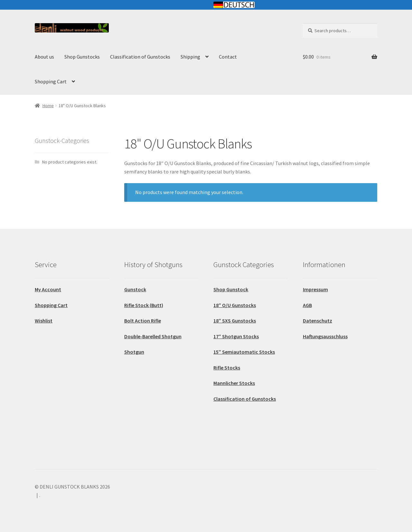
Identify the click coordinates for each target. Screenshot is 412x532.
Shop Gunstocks (82, 57)
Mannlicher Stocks (234, 383)
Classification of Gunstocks (140, 57)
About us (44, 57)
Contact (228, 57)
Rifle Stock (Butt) (144, 305)
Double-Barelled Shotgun (153, 336)
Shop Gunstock (231, 289)
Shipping (190, 57)
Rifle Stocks (227, 368)
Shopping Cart (51, 81)
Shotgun (134, 352)
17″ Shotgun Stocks (236, 336)
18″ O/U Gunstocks (235, 305)
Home (48, 106)
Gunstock (135, 289)
